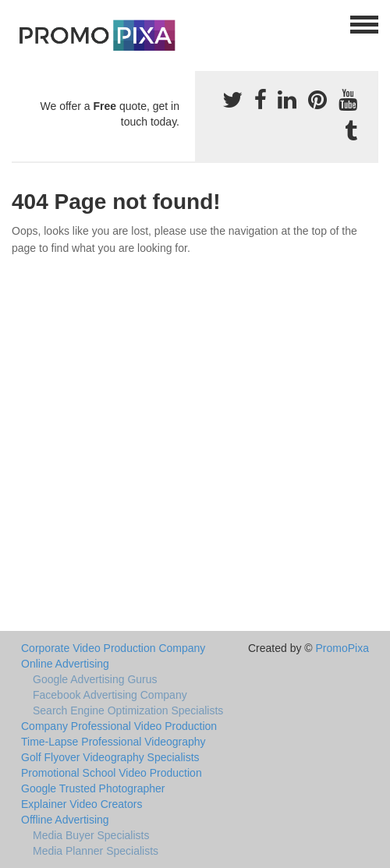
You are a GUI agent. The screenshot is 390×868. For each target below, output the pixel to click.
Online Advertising (65, 664)
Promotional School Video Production (112, 773)
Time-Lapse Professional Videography (113, 742)
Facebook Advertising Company (110, 695)
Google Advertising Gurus (95, 679)
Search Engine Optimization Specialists (128, 710)
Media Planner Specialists (96, 851)
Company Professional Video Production (119, 726)
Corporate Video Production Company (113, 648)
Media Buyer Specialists (91, 835)
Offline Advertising (65, 820)
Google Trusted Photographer (93, 788)
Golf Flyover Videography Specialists (110, 757)
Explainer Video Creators (82, 804)
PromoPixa (342, 648)
